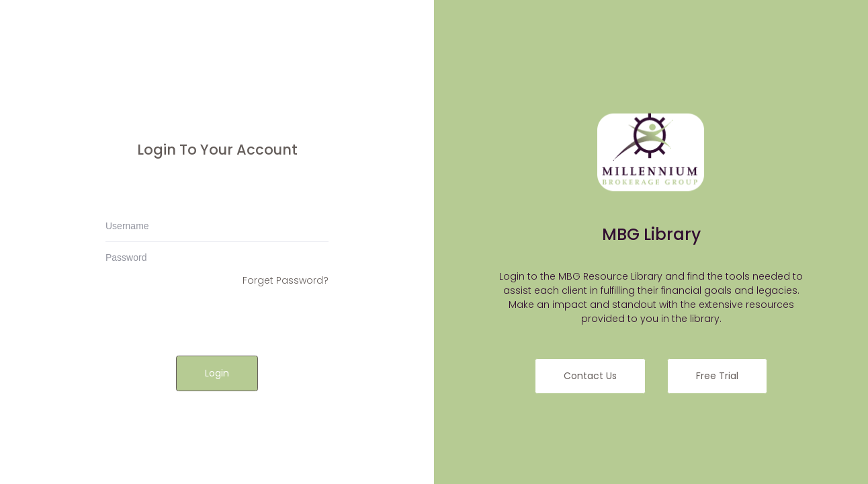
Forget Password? (286, 280)
